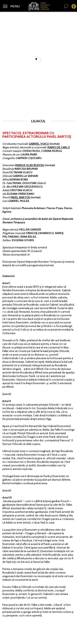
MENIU (15, 6)
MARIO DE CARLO (59, 147)
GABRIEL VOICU (39, 144)
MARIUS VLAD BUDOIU (30, 165)
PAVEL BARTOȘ (20, 197)
